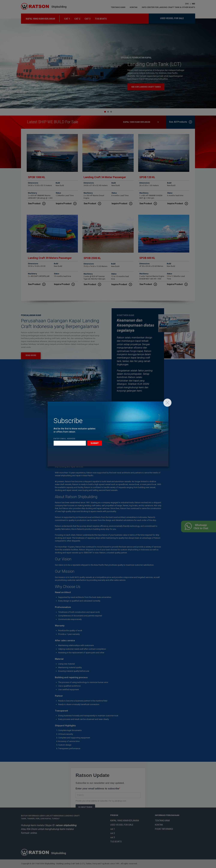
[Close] (167, 403)
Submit (95, 443)
